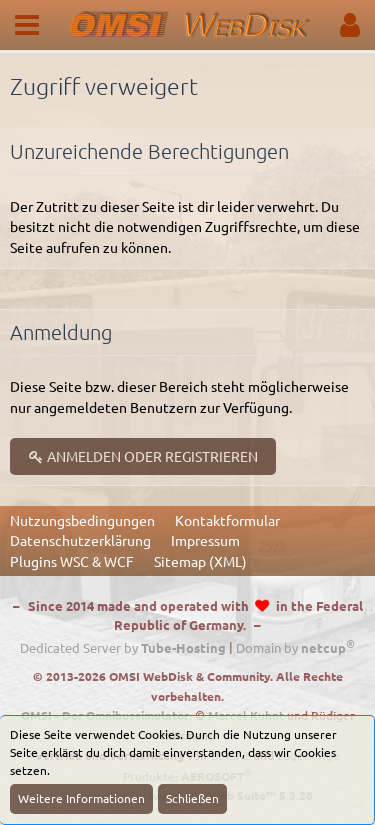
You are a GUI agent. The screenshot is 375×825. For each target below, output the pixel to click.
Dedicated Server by (123, 647)
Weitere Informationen (81, 798)
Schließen (192, 798)
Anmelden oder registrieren (143, 456)
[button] (27, 25)
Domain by (295, 647)
